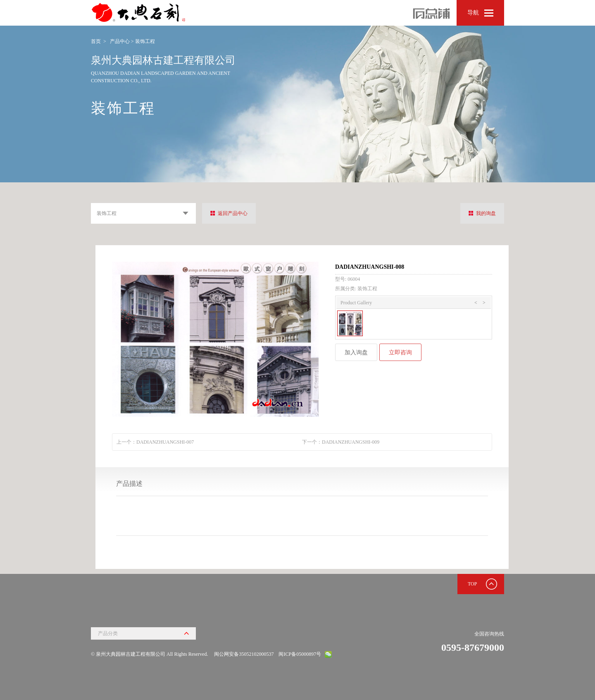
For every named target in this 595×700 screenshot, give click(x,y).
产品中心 (120, 41)
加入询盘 (356, 352)
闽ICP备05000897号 (300, 654)
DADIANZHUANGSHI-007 (165, 442)
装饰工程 (145, 41)
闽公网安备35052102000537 (244, 654)
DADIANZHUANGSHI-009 (351, 442)
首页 (96, 41)
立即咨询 (400, 352)
